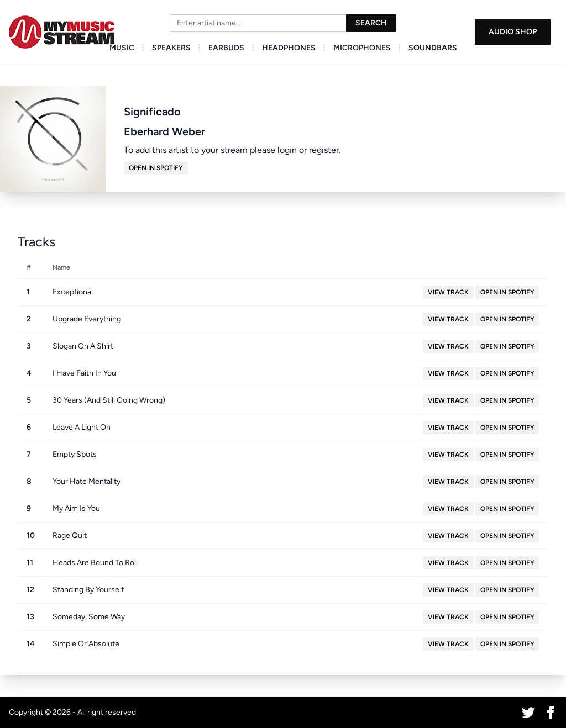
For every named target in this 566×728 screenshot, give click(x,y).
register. (325, 150)
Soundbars (433, 48)
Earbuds (226, 48)
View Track (448, 292)
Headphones (289, 48)
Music (122, 48)
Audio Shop (513, 32)
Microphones (362, 48)
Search (371, 23)
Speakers (171, 48)
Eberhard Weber (164, 131)
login (287, 150)
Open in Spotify (156, 168)
